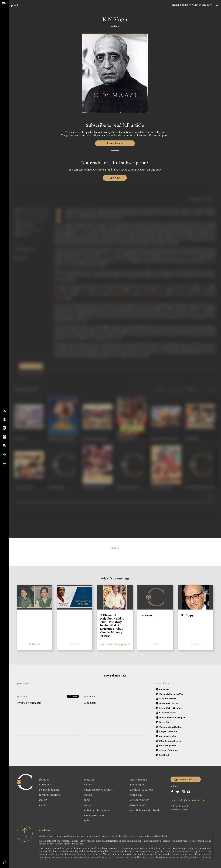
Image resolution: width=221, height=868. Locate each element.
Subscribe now (115, 143)
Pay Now (115, 178)
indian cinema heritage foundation (192, 5)
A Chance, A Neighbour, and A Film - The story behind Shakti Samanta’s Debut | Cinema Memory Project (112, 625)
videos (75, 644)
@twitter (22, 697)
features (34, 644)
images (115, 548)
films (155, 644)
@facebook (90, 697)
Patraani (146, 615)
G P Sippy (187, 615)
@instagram (23, 683)
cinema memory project (115, 644)
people (15, 5)
